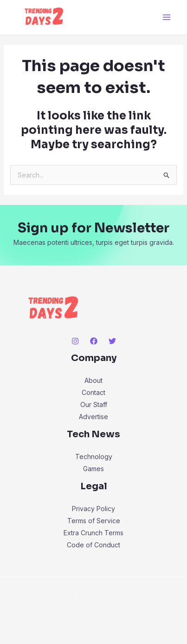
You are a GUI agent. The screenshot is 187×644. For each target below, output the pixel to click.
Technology (94, 457)
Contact (93, 392)
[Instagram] (75, 341)
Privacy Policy (93, 509)
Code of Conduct (93, 545)
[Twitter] (112, 341)
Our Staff (94, 404)
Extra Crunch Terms (93, 533)
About (93, 380)
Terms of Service (94, 521)
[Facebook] (94, 341)
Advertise (93, 417)
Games (93, 469)
